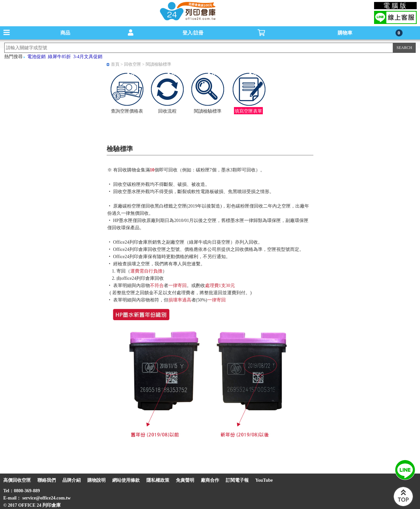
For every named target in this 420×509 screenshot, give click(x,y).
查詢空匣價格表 (127, 111)
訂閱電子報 (237, 480)
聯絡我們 (47, 480)
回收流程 (167, 111)
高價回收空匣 (17, 480)
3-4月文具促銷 (88, 57)
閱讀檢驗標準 (158, 64)
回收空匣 (133, 64)
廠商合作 (210, 480)
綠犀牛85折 (59, 57)
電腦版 (396, 6)
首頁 (115, 64)
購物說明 (96, 480)
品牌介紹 (72, 480)
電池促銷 (36, 57)
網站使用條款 (126, 480)
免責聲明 (185, 480)
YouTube (264, 480)
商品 (65, 33)
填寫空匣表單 (248, 111)
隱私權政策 (158, 480)
